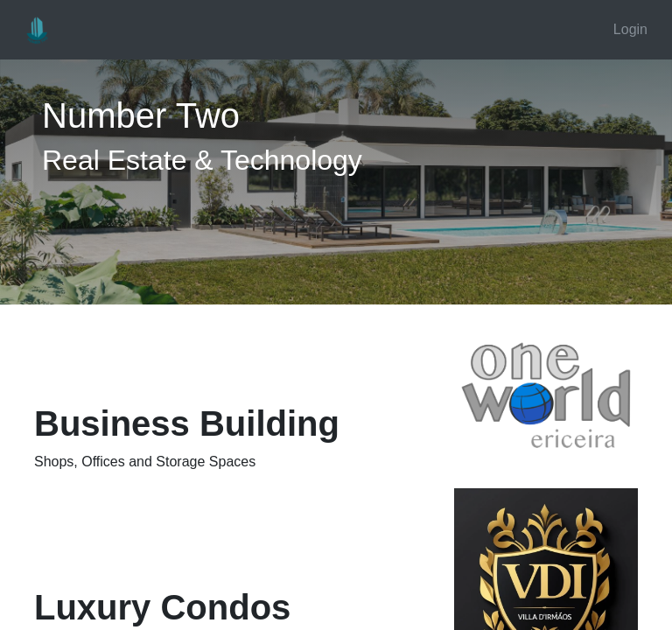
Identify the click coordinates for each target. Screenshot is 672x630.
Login (630, 29)
